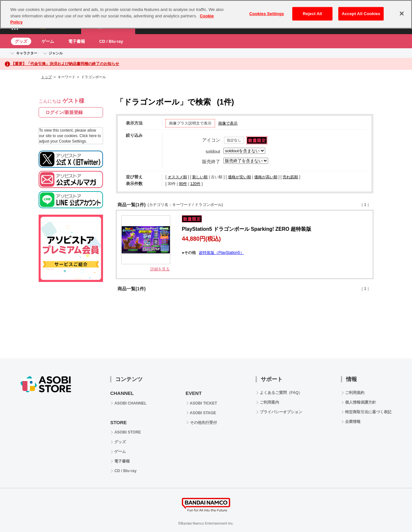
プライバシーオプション (281, 412)
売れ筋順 (290, 177)
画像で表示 (228, 123)
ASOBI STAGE (203, 413)
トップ (47, 77)
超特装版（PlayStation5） (221, 253)
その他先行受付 (203, 423)
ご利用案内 (269, 402)
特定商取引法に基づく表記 (368, 412)
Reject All (313, 14)
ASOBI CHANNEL (130, 403)
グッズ (21, 41)
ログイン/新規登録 (64, 112)
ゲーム (48, 41)
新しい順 (200, 177)
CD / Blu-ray (111, 41)
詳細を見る (160, 269)
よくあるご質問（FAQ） (281, 393)
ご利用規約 (355, 393)
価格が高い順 (266, 177)
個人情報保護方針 (360, 402)
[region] (206, 14)
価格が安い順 (239, 177)
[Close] (402, 14)
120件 (195, 184)
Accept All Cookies (361, 14)
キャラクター (27, 53)
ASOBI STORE (127, 432)
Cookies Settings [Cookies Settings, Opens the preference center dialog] (267, 14)
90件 (183, 184)
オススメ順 (177, 177)
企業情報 (353, 422)
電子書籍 (77, 41)
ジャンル (56, 53)
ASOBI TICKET (204, 403)
